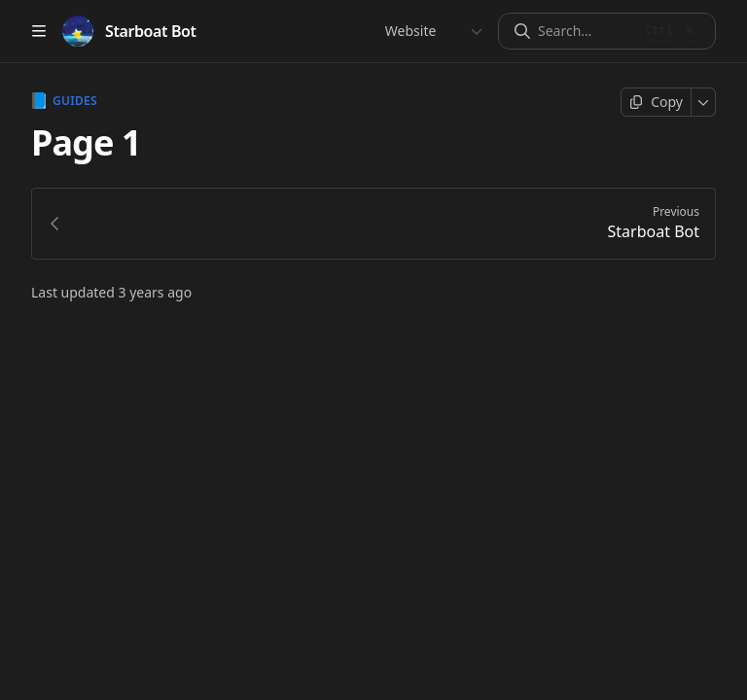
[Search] (585, 31)
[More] (704, 102)
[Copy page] (656, 102)
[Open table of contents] (39, 31)
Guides (64, 101)
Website (410, 31)
